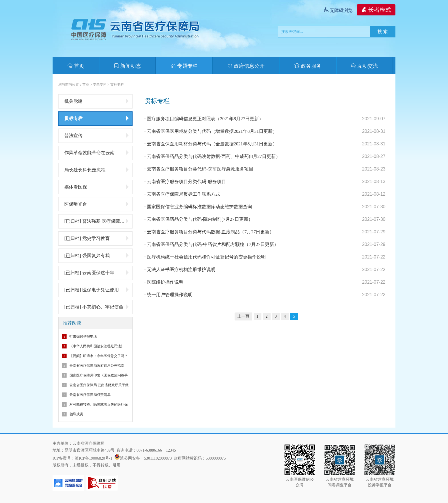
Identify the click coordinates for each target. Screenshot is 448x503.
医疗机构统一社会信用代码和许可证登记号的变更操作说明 (206, 257)
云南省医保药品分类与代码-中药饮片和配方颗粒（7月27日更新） (213, 244)
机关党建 (97, 101)
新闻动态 (128, 66)
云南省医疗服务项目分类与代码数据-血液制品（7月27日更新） (210, 232)
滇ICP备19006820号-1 (94, 458)
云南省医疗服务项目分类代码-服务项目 (186, 182)
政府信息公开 (246, 66)
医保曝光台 (97, 204)
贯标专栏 (117, 85)
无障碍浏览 (338, 10)
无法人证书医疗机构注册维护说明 (181, 269)
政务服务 (308, 66)
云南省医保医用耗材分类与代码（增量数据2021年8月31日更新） (212, 131)
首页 (76, 66)
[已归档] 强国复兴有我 (97, 255)
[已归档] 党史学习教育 (97, 238)
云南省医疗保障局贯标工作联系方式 (183, 194)
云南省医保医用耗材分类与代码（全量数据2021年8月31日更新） (212, 144)
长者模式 (376, 10)
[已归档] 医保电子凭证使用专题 (97, 290)
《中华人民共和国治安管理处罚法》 (97, 346)
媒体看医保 (97, 187)
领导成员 (76, 414)
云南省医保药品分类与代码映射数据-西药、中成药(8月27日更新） (214, 156)
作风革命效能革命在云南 (97, 153)
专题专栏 (184, 66)
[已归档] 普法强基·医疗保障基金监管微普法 (98, 221)
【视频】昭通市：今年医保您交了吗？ (99, 356)
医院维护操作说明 (165, 282)
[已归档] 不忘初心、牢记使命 (97, 307)
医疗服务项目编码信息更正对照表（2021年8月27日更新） (205, 119)
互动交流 (365, 66)
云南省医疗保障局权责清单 (90, 395)
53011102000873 (158, 458)
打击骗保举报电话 (83, 336)
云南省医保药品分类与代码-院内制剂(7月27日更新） (200, 219)
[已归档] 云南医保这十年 (97, 272)
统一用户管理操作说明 (170, 295)
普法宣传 (97, 135)
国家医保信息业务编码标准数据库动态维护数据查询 (199, 207)
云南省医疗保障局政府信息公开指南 (97, 366)
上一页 (243, 316)
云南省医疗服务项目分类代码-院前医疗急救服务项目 (200, 169)
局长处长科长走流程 (97, 170)
